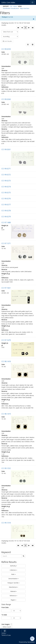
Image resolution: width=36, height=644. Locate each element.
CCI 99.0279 (6, 217)
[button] (18, 28)
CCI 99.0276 (6, 199)
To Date (4, 615)
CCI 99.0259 (6, 49)
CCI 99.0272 (6, 175)
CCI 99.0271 (6, 169)
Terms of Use (6, 635)
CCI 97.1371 (6, 243)
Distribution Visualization (11, 8)
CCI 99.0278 (6, 211)
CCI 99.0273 (6, 181)
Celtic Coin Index (8, 2)
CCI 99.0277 (6, 205)
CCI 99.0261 (6, 149)
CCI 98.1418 (6, 361)
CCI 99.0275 (6, 193)
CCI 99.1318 (6, 523)
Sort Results (7, 41)
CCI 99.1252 (6, 468)
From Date (5, 607)
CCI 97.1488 (6, 222)
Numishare (31, 642)
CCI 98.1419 (6, 414)
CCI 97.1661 (6, 288)
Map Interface (25, 8)
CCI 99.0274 (6, 187)
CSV (11, 6)
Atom (15, 6)
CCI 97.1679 (6, 340)
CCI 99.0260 (6, 99)
